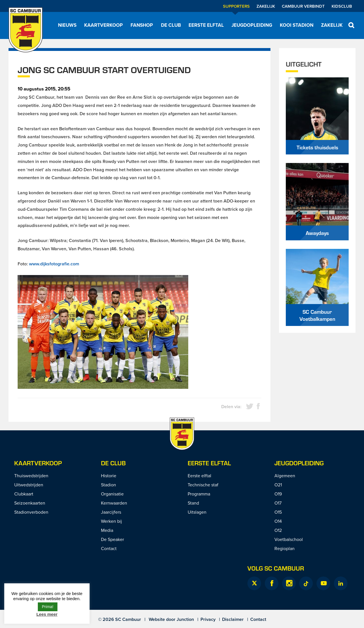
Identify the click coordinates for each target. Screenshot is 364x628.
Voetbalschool (289, 539)
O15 (278, 512)
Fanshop (142, 25)
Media (107, 530)
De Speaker (112, 539)
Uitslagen (197, 512)
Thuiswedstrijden (31, 476)
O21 (278, 485)
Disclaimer (233, 619)
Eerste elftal (206, 25)
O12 (278, 530)
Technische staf (203, 485)
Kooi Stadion (297, 25)
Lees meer (47, 614)
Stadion (108, 485)
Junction (185, 619)
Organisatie (112, 494)
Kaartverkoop (104, 25)
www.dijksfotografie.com (54, 264)
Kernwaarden (114, 503)
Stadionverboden (31, 512)
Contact (109, 548)
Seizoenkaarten (30, 503)
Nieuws (67, 25)
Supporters (236, 6)
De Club (171, 25)
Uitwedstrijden (29, 485)
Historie (109, 476)
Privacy (208, 619)
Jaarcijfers (111, 512)
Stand (193, 503)
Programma (199, 494)
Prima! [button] (47, 607)
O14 (278, 521)
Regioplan (285, 548)
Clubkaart (24, 494)
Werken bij (111, 521)
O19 (278, 494)
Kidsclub (342, 6)
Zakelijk (266, 6)
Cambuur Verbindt (303, 6)
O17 (278, 503)
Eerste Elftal (209, 463)
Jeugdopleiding (252, 25)
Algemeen (285, 476)
